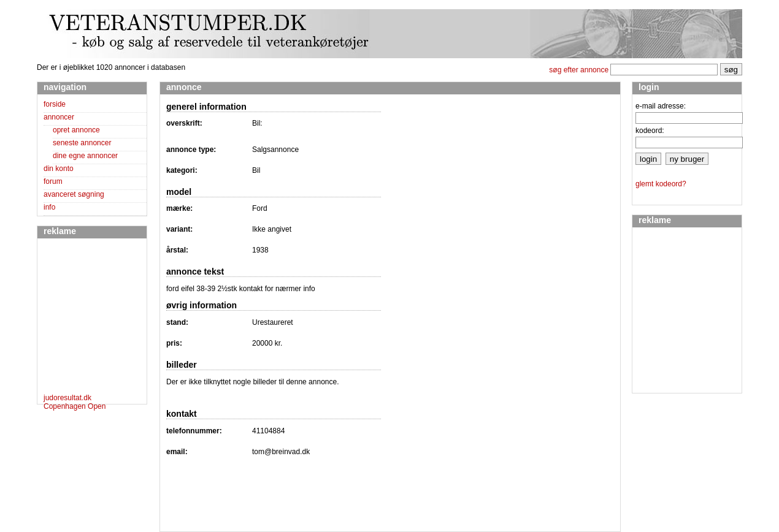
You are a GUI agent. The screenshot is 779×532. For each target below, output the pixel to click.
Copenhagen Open (75, 406)
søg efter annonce (579, 70)
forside (55, 104)
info (49, 207)
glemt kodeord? (661, 184)
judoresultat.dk (67, 398)
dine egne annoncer (85, 156)
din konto (59, 169)
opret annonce (76, 130)
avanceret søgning (74, 194)
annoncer (59, 117)
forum (53, 181)
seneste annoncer (82, 143)
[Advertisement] (80, 318)
